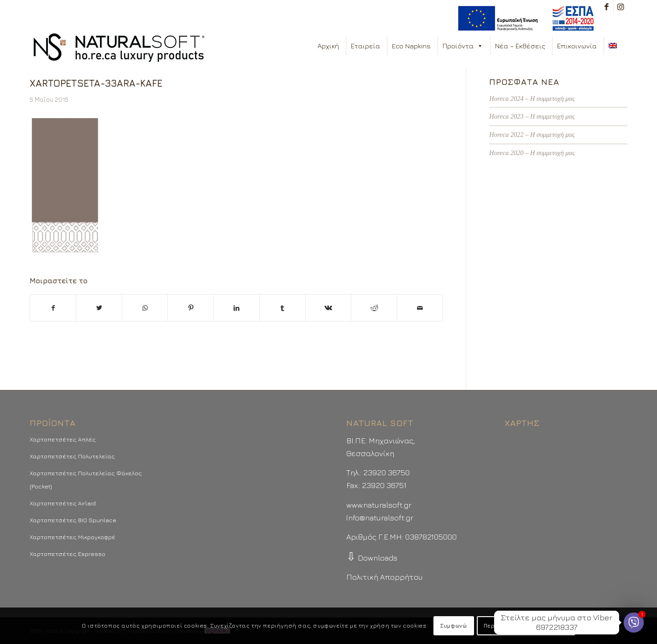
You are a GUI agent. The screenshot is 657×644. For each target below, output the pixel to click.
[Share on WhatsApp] (145, 308)
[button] (480, 46)
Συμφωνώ (454, 626)
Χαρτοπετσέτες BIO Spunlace (73, 520)
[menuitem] (524, 18)
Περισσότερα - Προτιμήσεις (526, 626)
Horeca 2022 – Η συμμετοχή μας (532, 135)
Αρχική (328, 46)
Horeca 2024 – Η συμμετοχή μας (532, 99)
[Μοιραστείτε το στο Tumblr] (282, 308)
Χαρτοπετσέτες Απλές (63, 439)
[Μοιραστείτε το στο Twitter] (99, 308)
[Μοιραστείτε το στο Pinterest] (190, 308)
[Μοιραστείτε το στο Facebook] (53, 308)
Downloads (372, 558)
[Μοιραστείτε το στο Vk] (328, 308)
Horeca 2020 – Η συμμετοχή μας (532, 153)
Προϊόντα (463, 46)
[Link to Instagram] (620, 7)
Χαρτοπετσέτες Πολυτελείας (72, 456)
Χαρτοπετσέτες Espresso (68, 554)
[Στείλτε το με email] (420, 308)
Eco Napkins (411, 46)
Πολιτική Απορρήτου (384, 577)
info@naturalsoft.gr (380, 518)
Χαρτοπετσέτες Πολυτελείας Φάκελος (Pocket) (86, 479)
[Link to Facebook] (607, 7)
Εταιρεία (365, 46)
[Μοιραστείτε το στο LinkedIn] (237, 308)
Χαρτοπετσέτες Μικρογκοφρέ (73, 537)
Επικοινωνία (577, 46)
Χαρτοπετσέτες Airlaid (63, 503)
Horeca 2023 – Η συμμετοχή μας (532, 116)
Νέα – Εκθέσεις (520, 46)
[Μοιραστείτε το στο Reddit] (374, 308)
